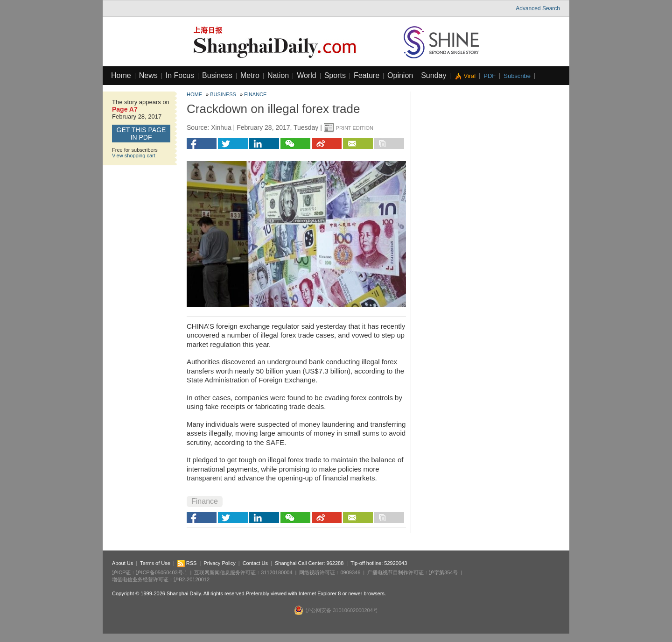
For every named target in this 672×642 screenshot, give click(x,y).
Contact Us (255, 563)
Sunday (434, 75)
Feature (367, 75)
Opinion (400, 75)
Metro (250, 75)
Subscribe (517, 76)
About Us (122, 563)
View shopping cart (134, 155)
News (148, 75)
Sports (335, 75)
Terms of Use (155, 563)
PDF (490, 76)
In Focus (180, 75)
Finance (255, 94)
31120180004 (276, 572)
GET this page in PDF (141, 134)
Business (217, 75)
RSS (187, 563)
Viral (469, 76)
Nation (278, 75)
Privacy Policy (219, 563)
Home (121, 75)
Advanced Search (538, 8)
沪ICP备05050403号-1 (161, 572)
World (307, 75)
